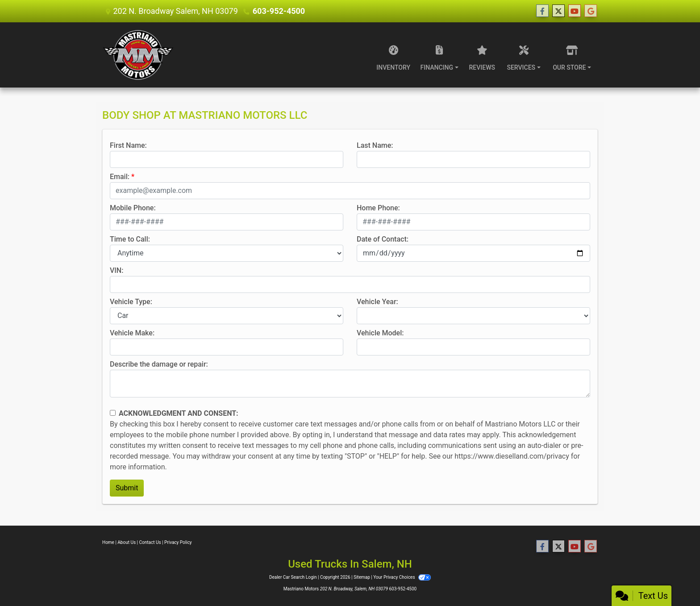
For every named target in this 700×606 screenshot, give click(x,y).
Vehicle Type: (131, 302)
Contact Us (150, 542)
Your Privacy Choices (402, 577)
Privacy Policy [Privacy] (178, 542)
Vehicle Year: (377, 302)
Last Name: (375, 145)
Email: (120, 177)
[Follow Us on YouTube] (575, 11)
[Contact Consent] (113, 413)
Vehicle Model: (380, 333)
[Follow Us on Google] (591, 11)
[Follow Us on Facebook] (542, 11)
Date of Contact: (383, 239)
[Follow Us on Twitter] (558, 11)
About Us (127, 542)
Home (108, 542)
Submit (127, 488)
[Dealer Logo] (138, 55)
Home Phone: (378, 208)
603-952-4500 (279, 11)
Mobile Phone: (133, 208)
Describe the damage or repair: (159, 364)
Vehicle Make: (132, 333)
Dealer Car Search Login (293, 577)
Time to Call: (130, 239)
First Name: (128, 145)
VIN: (117, 270)
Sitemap (362, 577)
